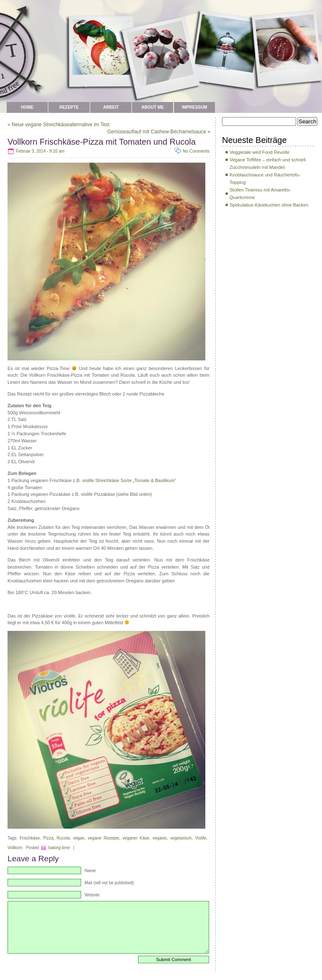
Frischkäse (30, 838)
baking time (59, 848)
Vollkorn (15, 848)
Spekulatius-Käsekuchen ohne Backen (269, 205)
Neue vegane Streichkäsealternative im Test (61, 125)
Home (27, 107)
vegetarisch (181, 838)
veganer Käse (136, 838)
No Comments (196, 151)
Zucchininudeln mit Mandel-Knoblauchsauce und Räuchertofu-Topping (265, 175)
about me (152, 107)
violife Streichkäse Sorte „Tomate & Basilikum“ (129, 480)
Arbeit (111, 107)
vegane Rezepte (103, 838)
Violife (201, 838)
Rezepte (69, 107)
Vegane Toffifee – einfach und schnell (268, 160)
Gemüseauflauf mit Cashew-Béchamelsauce (157, 132)
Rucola (63, 838)
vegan (79, 838)
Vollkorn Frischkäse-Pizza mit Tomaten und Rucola (102, 142)
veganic (160, 838)
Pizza (48, 838)
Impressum (195, 107)
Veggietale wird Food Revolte (259, 152)
